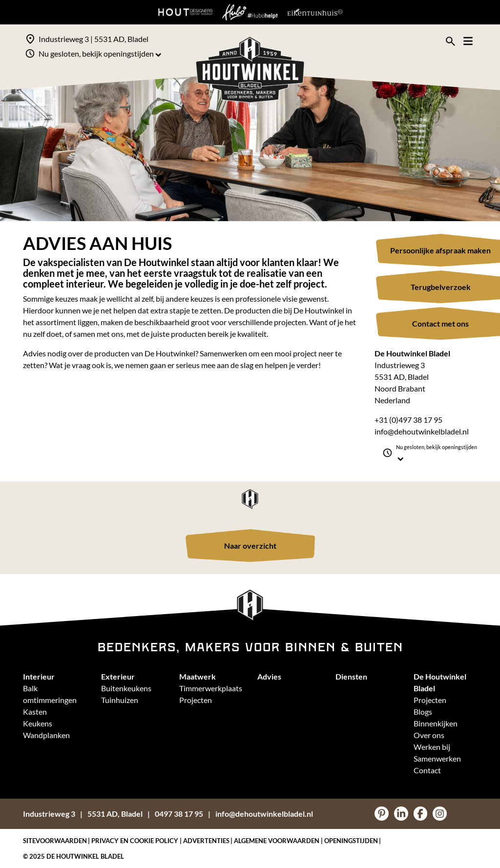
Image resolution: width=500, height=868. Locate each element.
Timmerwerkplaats (211, 688)
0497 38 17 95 (179, 814)
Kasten (35, 712)
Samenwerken (437, 758)
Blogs (423, 712)
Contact (427, 770)
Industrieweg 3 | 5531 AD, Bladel (94, 39)
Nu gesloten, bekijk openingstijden (100, 53)
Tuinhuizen (120, 700)
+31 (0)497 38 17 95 (408, 420)
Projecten (196, 700)
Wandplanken (46, 735)
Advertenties (206, 841)
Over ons (429, 735)
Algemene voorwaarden (277, 841)
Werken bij (432, 747)
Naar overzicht (250, 546)
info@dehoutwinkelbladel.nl (422, 431)
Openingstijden (351, 841)
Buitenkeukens (126, 688)
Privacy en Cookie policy (135, 841)
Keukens (38, 723)
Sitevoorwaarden (55, 841)
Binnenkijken (436, 723)
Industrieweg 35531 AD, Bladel (83, 814)
